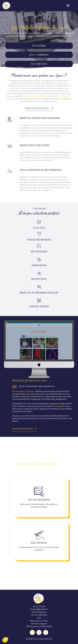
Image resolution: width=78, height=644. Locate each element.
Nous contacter (39, 543)
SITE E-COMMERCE (39, 55)
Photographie (58, 406)
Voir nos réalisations (39, 500)
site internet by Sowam (37, 96)
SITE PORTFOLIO (39, 64)
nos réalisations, (63, 96)
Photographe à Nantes (23, 391)
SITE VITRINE (39, 46)
